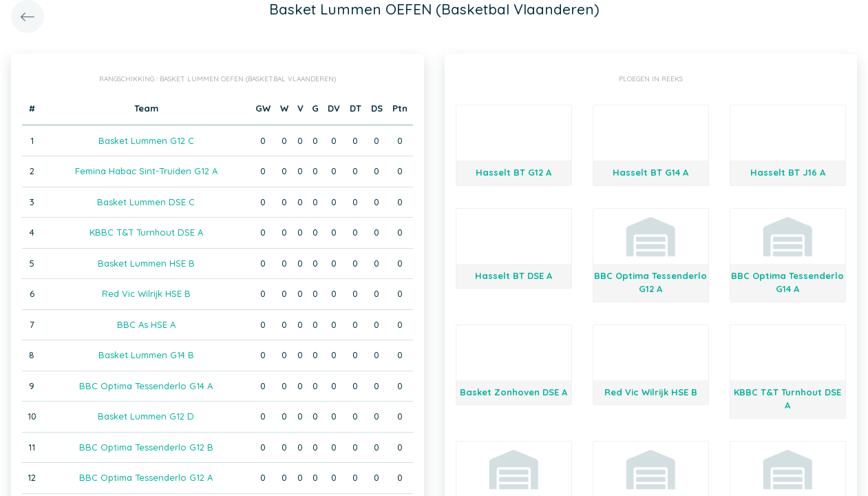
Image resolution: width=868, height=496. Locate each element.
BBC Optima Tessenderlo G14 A (146, 386)
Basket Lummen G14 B (146, 355)
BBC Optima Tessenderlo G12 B (146, 447)
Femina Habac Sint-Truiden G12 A (146, 171)
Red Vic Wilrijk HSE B (146, 293)
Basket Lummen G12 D (146, 416)
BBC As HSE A (146, 324)
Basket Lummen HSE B (146, 263)
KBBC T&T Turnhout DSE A (146, 232)
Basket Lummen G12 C (146, 141)
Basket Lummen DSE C (146, 202)
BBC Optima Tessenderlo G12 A (146, 477)
